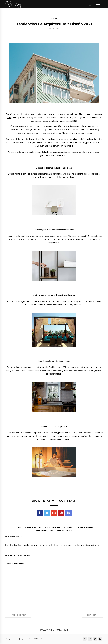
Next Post (92, 615)
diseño (69, 527)
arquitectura (34, 527)
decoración (53, 527)
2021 (55, 19)
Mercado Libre (46, 531)
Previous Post (18, 615)
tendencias (65, 531)
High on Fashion (27, 639)
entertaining (85, 527)
